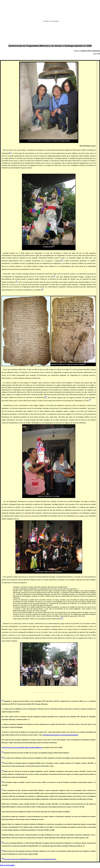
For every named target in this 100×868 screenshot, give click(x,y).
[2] (54, 246)
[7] (85, 364)
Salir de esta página (7, 865)
